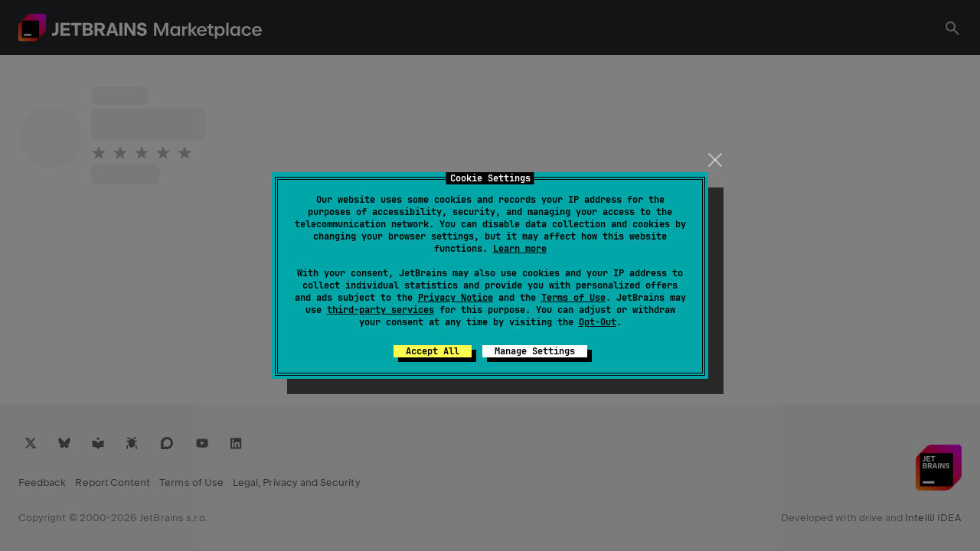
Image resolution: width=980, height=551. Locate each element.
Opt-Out (598, 322)
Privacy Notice (456, 298)
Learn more (520, 249)
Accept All (433, 351)
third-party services (381, 310)
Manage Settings (535, 351)
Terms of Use (573, 298)
